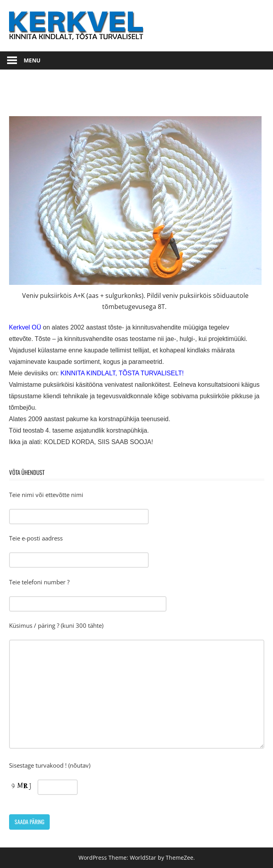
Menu (32, 60)
